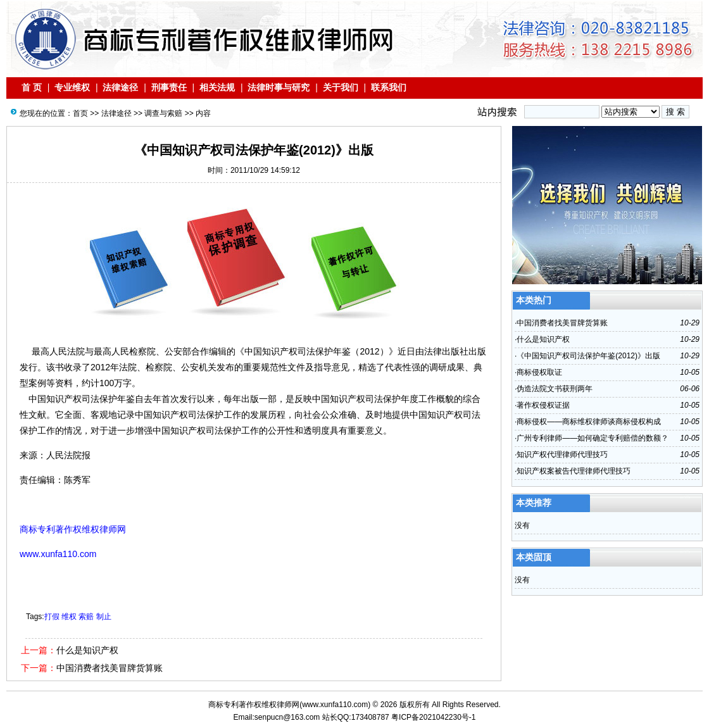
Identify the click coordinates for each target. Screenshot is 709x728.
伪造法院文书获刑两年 (555, 389)
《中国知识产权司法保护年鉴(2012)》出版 (588, 356)
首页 (80, 113)
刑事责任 (169, 87)
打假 (52, 617)
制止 (104, 617)
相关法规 (217, 87)
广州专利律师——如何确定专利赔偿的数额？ (593, 438)
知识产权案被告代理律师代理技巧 (574, 471)
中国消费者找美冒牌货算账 (110, 668)
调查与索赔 (163, 113)
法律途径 (121, 87)
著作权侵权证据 (543, 405)
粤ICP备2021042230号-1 (433, 717)
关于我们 (341, 87)
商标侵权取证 (539, 372)
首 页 (32, 87)
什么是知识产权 (87, 650)
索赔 (86, 617)
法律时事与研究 (279, 87)
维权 (69, 617)
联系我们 (389, 87)
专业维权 (72, 87)
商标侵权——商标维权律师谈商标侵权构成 (589, 422)
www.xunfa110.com (335, 705)
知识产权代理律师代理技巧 (562, 455)
